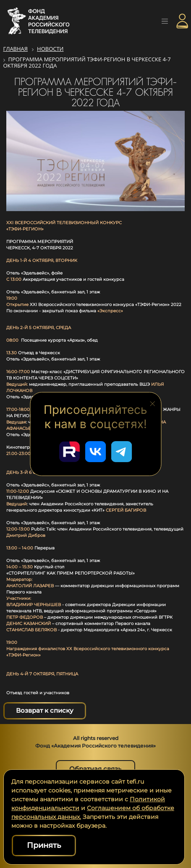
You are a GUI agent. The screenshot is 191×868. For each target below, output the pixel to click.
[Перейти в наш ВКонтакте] (96, 452)
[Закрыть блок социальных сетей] (152, 403)
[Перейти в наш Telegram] (122, 452)
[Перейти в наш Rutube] (70, 452)
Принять (44, 845)
